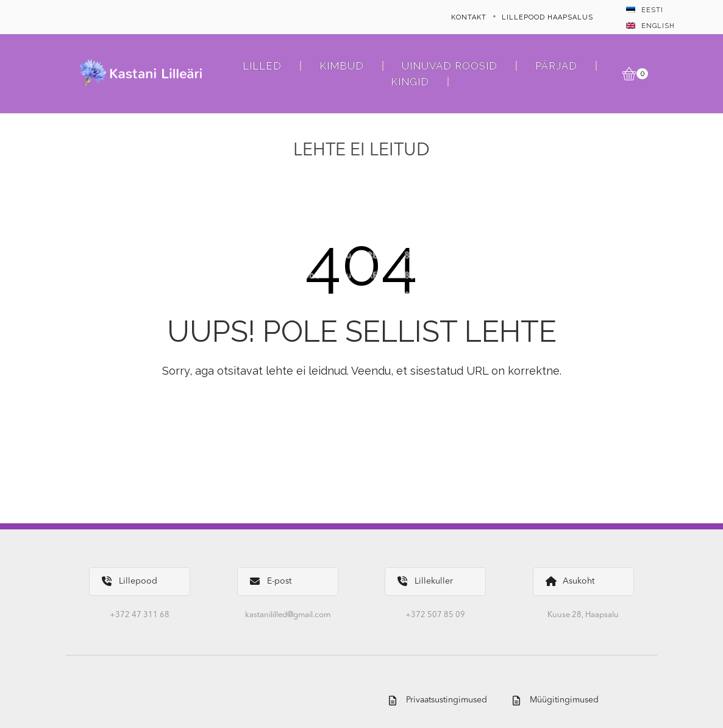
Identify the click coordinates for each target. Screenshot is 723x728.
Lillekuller (425, 581)
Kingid (410, 82)
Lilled (262, 66)
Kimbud (342, 66)
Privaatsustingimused (438, 700)
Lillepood (130, 581)
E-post (271, 581)
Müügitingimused (556, 700)
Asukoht (570, 581)
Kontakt (469, 17)
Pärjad (556, 66)
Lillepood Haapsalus (547, 17)
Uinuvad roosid (450, 66)
